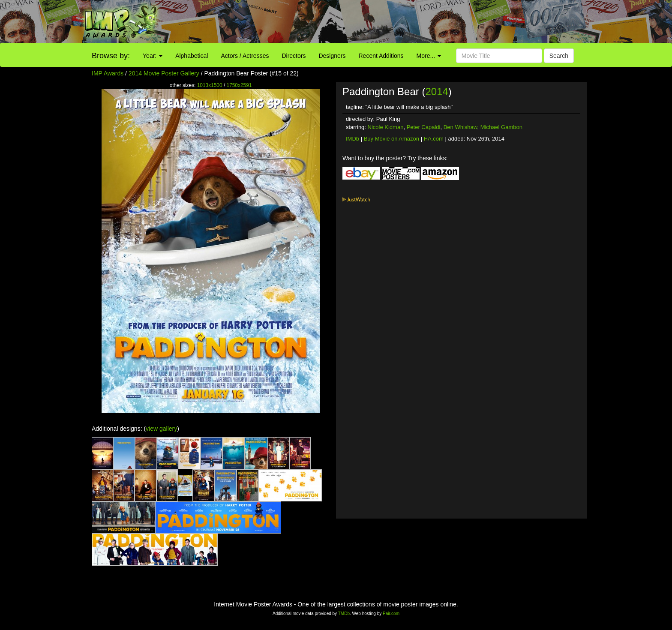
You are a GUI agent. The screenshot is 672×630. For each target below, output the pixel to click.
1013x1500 (210, 85)
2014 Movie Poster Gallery (164, 73)
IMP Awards (108, 73)
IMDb (352, 139)
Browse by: (111, 56)
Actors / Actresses (245, 56)
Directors (294, 56)
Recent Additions (381, 56)
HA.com (434, 139)
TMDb (344, 613)
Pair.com (391, 613)
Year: (153, 56)
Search (559, 56)
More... (429, 56)
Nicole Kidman (386, 127)
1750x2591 (239, 85)
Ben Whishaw (460, 127)
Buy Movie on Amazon (391, 139)
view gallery (161, 429)
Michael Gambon (501, 127)
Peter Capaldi (424, 127)
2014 (436, 91)
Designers (332, 56)
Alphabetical (192, 56)
